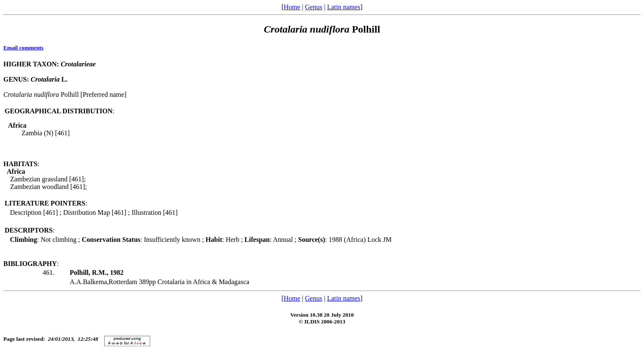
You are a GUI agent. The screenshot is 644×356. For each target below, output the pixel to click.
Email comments (23, 48)
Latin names (344, 7)
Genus (314, 7)
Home (292, 7)
